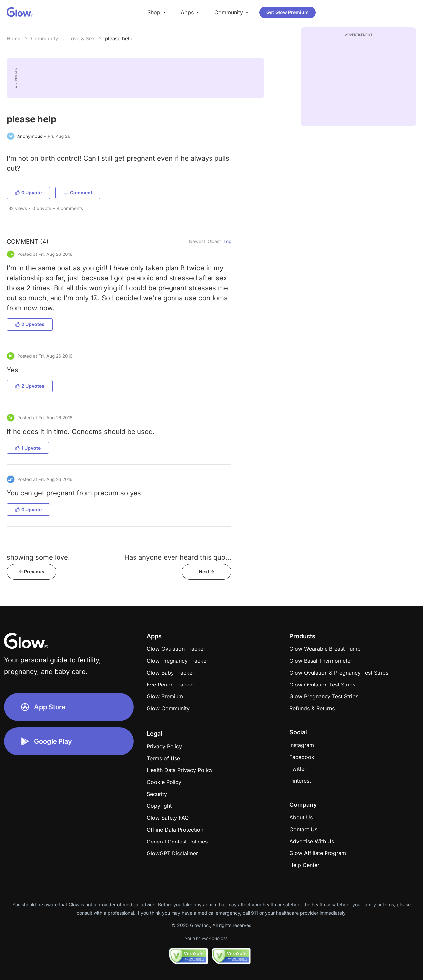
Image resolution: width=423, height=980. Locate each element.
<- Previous (32, 572)
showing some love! (38, 557)
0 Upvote (28, 193)
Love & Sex (81, 39)
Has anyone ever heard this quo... (178, 557)
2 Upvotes (30, 324)
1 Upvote (28, 448)
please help (119, 39)
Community (44, 39)
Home (14, 39)
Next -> (207, 572)
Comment (78, 193)
